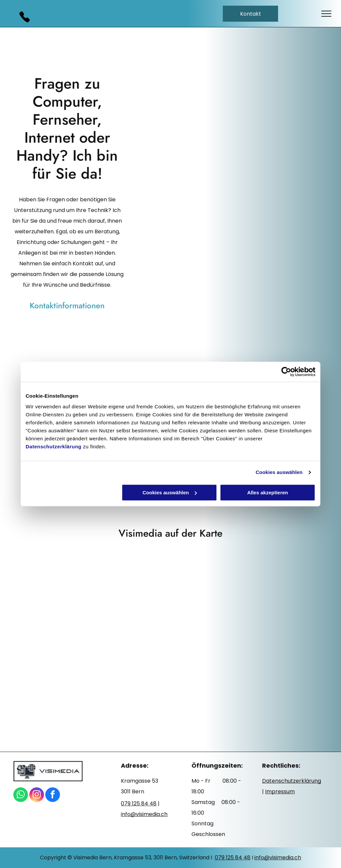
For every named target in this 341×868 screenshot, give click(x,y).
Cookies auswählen (279, 472)
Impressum (280, 791)
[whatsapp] (21, 795)
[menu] (326, 14)
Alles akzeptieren (268, 492)
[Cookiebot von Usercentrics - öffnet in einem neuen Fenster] (286, 372)
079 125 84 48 (233, 857)
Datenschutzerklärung (54, 446)
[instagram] (37, 795)
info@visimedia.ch (278, 857)
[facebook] (53, 795)
